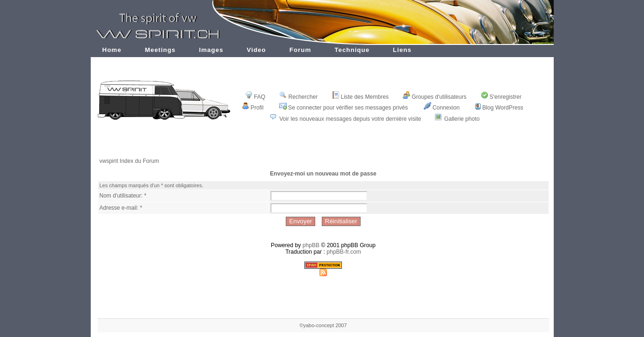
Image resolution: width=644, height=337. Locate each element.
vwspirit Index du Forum (129, 161)
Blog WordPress (499, 108)
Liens (402, 50)
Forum (300, 50)
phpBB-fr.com (344, 252)
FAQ (255, 97)
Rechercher (298, 97)
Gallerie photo (462, 119)
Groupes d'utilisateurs (434, 97)
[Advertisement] (323, 146)
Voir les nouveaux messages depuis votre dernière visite (350, 119)
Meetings (160, 50)
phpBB (311, 245)
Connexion (442, 108)
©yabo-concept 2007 (323, 325)
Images (211, 50)
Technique (352, 50)
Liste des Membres (360, 97)
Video (257, 50)
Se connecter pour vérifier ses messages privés (344, 108)
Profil (253, 108)
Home (112, 50)
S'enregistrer (501, 97)
